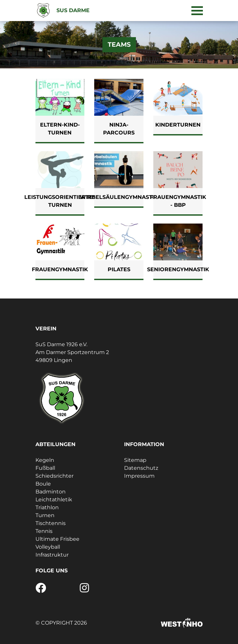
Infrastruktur (52, 555)
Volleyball (48, 547)
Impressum (139, 476)
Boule (43, 484)
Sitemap (135, 460)
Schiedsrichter (54, 476)
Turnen (45, 515)
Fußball (45, 468)
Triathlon (47, 507)
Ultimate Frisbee (57, 539)
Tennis (44, 531)
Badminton (51, 492)
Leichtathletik (54, 500)
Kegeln (45, 460)
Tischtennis (51, 523)
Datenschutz (141, 468)
